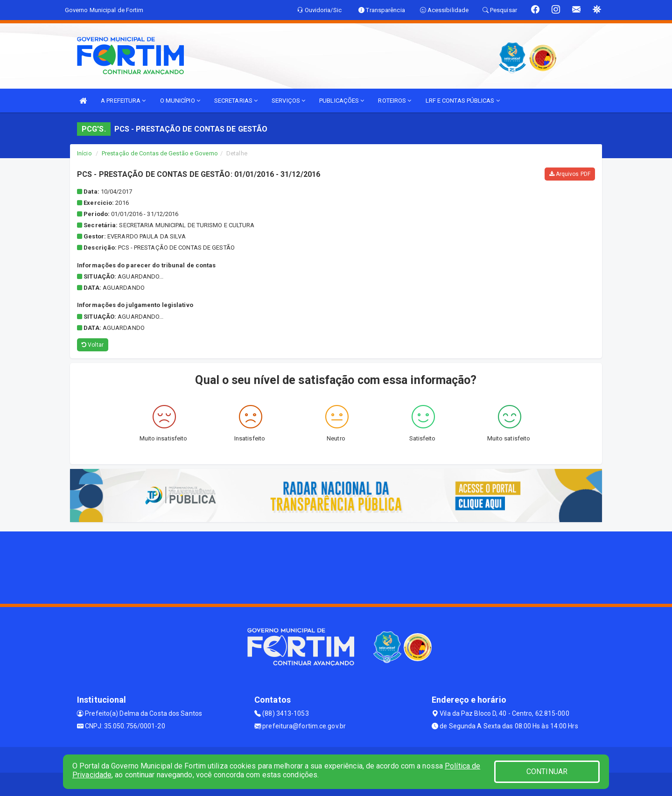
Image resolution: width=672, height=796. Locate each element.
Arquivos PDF (570, 174)
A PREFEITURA (123, 101)
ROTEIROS (395, 101)
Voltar (93, 345)
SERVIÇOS (288, 101)
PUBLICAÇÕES (342, 101)
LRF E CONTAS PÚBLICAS (463, 101)
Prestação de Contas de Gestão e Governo (160, 153)
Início (84, 153)
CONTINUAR (547, 772)
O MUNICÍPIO (180, 101)
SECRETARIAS (236, 101)
